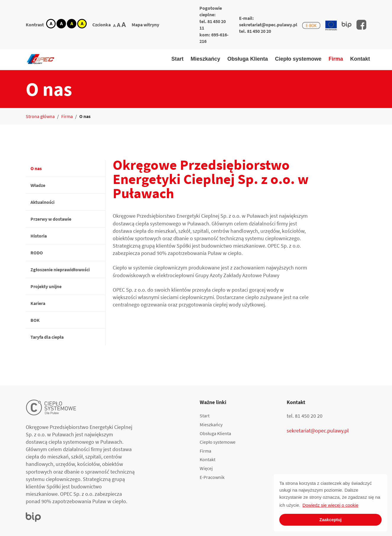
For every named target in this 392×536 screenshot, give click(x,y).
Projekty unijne (46, 286)
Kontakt (360, 59)
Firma (336, 59)
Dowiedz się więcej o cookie (330, 505)
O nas (36, 168)
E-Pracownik (212, 477)
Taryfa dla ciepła (47, 337)
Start (177, 59)
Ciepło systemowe (298, 59)
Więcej (206, 468)
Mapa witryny (145, 25)
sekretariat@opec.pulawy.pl (268, 25)
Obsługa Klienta (247, 59)
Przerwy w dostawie (51, 219)
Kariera (38, 303)
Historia (39, 236)
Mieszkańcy (205, 59)
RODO (37, 253)
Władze (38, 185)
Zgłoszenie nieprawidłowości (60, 269)
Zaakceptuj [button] (330, 520)
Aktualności (42, 202)
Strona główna (40, 116)
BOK (35, 320)
